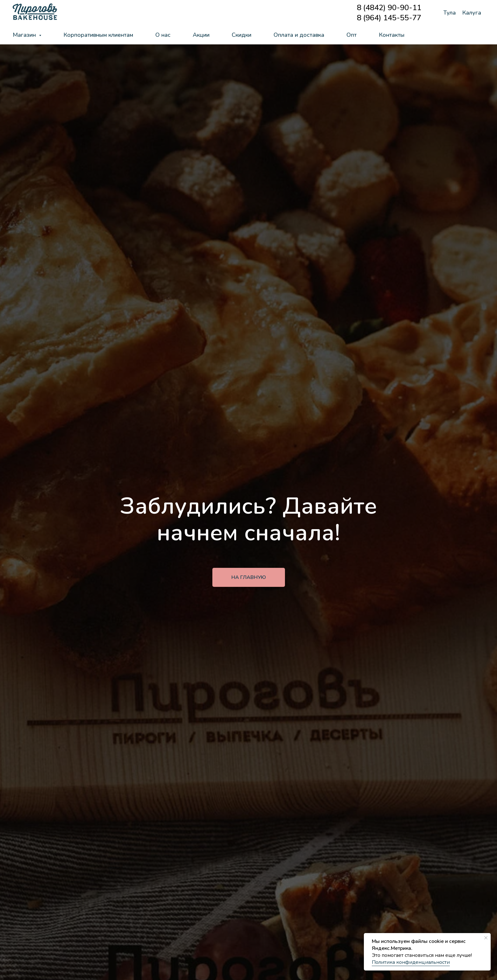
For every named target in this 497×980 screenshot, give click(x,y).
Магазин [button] (25, 35)
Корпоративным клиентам (98, 35)
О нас (163, 35)
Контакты (392, 35)
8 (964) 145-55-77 (389, 18)
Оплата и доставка (299, 35)
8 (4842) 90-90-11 (389, 8)
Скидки (242, 35)
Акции (201, 35)
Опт (352, 35)
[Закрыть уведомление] (486, 938)
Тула (450, 13)
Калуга (472, 13)
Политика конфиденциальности (411, 962)
